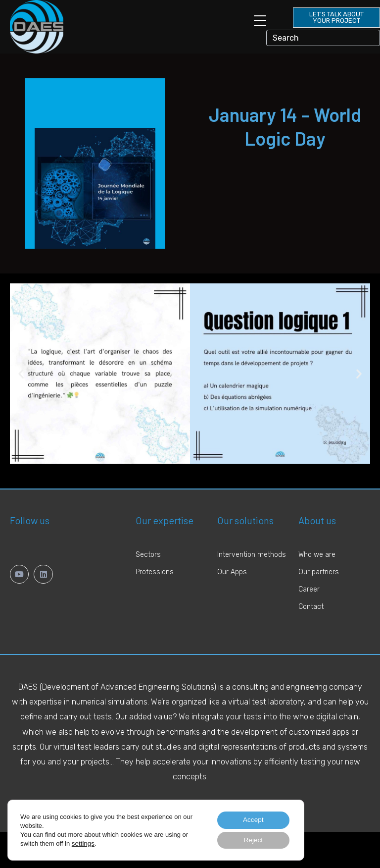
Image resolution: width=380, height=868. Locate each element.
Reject (252, 840)
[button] (21, 374)
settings (83, 842)
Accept (252, 819)
